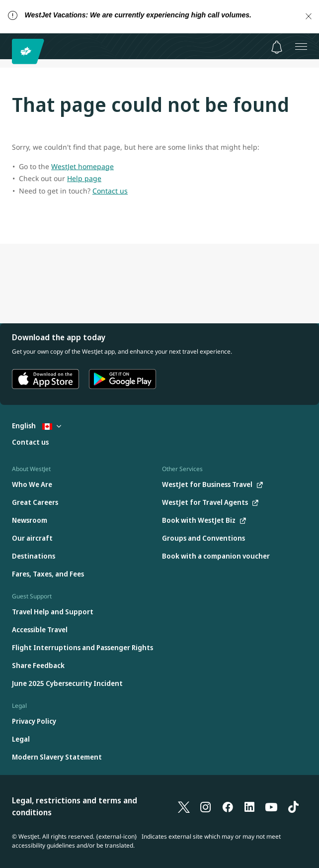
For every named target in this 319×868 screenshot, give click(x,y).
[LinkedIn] (249, 806)
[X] (184, 806)
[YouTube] (271, 806)
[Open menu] (301, 46)
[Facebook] (228, 806)
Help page (84, 178)
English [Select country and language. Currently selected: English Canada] (37, 426)
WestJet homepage (82, 166)
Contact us (110, 191)
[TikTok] (293, 806)
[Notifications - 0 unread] (277, 47)
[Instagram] (206, 806)
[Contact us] (30, 442)
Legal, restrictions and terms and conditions (75, 806)
